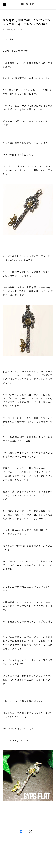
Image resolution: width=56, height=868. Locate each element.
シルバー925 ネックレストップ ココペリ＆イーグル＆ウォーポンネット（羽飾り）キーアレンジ (28, 170)
